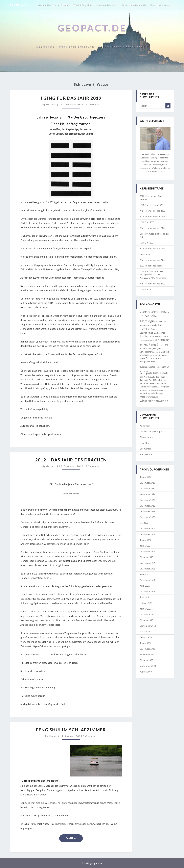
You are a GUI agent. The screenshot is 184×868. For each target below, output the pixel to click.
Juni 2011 (144, 597)
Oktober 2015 (146, 557)
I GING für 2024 (147, 243)
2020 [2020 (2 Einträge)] (158, 312)
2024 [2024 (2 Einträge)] (163, 312)
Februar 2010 (146, 637)
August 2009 (146, 672)
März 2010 (145, 632)
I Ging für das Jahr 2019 (71, 98)
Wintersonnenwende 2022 (152, 284)
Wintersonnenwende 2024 (152, 228)
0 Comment (90, 736)
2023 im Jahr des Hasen (151, 266)
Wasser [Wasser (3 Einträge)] (144, 397)
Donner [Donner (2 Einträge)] (154, 329)
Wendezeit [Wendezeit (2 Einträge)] (153, 397)
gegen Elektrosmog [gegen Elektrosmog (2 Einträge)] (148, 358)
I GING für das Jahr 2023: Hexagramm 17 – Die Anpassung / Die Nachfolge (153, 275)
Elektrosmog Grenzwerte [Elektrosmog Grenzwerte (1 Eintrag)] (160, 336)
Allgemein (145, 426)
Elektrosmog (146, 437)
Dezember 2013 (147, 569)
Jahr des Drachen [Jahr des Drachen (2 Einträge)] (156, 373)
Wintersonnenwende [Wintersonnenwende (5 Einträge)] (154, 401)
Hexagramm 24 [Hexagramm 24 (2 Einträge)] (162, 367)
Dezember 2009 (147, 649)
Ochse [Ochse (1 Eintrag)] (158, 387)
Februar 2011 (146, 603)
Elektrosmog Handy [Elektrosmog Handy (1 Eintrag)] (146, 340)
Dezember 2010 (147, 614)
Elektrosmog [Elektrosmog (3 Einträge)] (147, 333)
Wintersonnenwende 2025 (152, 211)
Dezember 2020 (147, 517)
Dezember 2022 (147, 506)
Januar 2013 (146, 574)
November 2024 (147, 494)
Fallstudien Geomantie (134, 5)
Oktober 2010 (146, 620)
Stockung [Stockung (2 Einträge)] (161, 390)
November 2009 (147, 655)
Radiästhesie (146, 454)
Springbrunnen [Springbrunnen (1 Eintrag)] (151, 390)
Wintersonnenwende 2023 (152, 260)
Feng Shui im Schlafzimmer (71, 730)
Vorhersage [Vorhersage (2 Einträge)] (158, 393)
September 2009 (148, 666)
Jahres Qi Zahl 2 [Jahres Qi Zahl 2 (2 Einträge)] (147, 380)
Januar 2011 (146, 609)
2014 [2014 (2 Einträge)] (149, 312)
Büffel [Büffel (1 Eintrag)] (167, 312)
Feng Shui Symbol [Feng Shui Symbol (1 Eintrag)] (158, 352)
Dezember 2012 (147, 580)
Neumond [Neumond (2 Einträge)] (156, 383)
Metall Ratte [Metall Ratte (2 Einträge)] (145, 383)
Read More (74, 838)
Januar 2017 (146, 546)
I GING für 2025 (147, 222)
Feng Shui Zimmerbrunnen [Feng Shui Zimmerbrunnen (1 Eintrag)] (158, 355)
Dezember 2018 (147, 534)
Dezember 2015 (147, 551)
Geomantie (145, 449)
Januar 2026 (146, 477)
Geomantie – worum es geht (53, 5)
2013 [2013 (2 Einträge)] (145, 312)
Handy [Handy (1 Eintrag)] (160, 359)
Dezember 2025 (147, 483)
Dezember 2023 (147, 500)
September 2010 (148, 626)
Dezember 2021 (147, 511)
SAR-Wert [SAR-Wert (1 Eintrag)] (143, 390)
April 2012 (145, 586)
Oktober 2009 (146, 660)
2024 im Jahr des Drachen (152, 248)
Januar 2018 (146, 540)
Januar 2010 (146, 643)
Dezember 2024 (147, 488)
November (145, 254)
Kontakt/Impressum (161, 5)
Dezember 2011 (147, 591)
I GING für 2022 (147, 289)
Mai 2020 (144, 523)
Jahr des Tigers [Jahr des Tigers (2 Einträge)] (158, 377)
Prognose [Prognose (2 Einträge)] (165, 387)
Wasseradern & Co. (107, 5)
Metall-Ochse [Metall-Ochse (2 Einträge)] (160, 380)
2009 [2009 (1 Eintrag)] (141, 312)
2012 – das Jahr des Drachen (71, 460)
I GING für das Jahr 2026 (151, 205)
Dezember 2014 (147, 563)
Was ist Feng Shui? (83, 5)
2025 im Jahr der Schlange (153, 216)
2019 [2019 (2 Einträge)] (154, 312)
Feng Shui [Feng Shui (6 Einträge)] (156, 344)
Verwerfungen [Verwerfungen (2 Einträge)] (146, 393)
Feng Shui (144, 443)
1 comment (93, 104)
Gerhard (51, 104)
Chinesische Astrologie (151, 431)
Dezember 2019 (147, 529)
